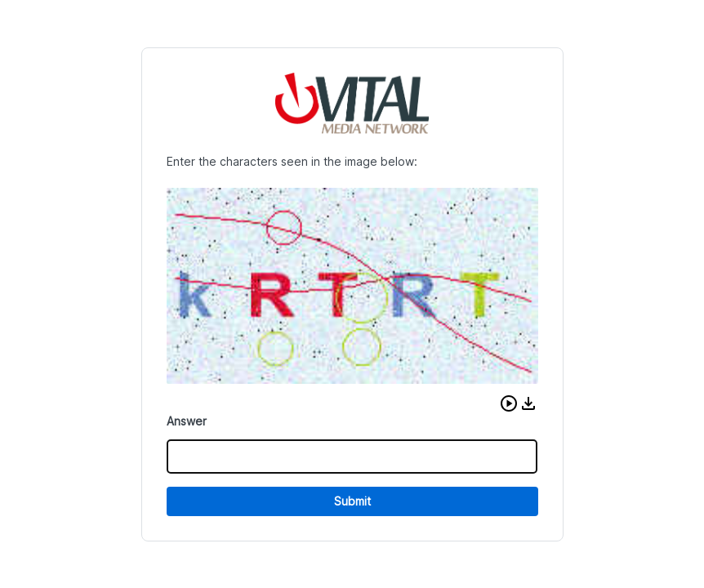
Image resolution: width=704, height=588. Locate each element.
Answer (187, 421)
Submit (352, 501)
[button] (509, 403)
